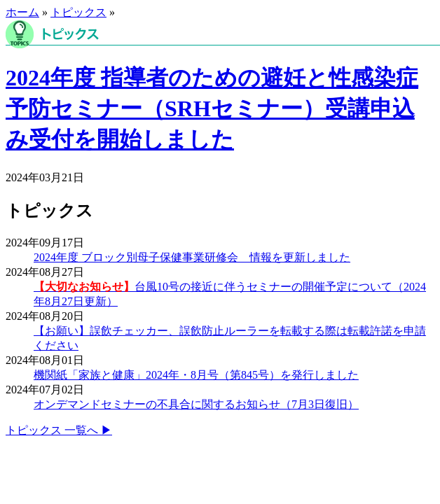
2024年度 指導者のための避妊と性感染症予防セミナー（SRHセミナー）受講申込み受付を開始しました (212, 108)
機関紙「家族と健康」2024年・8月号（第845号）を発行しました (196, 375)
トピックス (78, 12)
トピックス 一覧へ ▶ (59, 430)
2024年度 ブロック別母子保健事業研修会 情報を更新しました (192, 257)
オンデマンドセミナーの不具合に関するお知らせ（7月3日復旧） (196, 404)
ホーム (22, 12)
